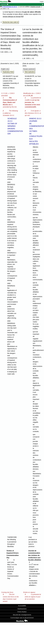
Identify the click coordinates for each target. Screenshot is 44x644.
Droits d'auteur (22, 612)
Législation (4, 4)
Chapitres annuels (35, 7)
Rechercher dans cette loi (10, 22)
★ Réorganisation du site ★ (10, 7)
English (42, 2)
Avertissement (22, 609)
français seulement (29, 69)
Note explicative (30, 72)
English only (5, 69)
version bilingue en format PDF (13, 17)
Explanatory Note (8, 72)
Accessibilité (22, 606)
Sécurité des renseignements (22, 615)
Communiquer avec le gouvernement (22, 618)
